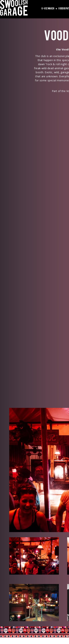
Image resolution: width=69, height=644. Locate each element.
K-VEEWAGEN (50, 8)
